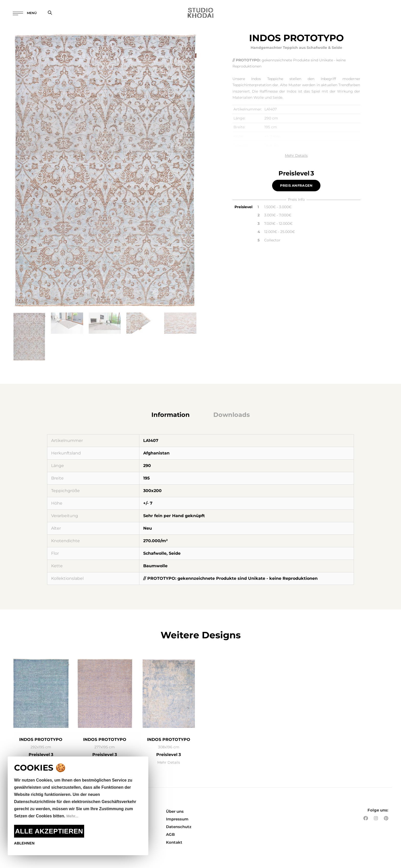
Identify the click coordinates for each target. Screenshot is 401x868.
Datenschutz (179, 821)
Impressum (177, 813)
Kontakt (174, 836)
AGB (170, 828)
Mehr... (73, 816)
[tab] (171, 415)
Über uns (175, 805)
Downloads (232, 415)
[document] (78, 806)
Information (171, 415)
